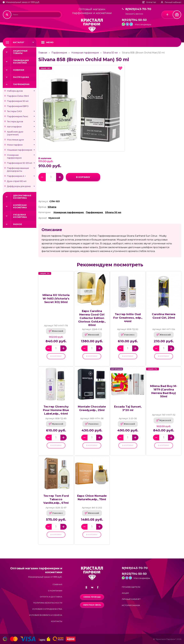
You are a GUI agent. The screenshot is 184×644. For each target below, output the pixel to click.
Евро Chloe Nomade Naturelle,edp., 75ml (92, 501)
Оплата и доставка (51, 597)
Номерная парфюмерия (14, 156)
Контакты (57, 621)
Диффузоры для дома (19, 186)
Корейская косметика (20, 206)
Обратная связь (92, 605)
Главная (43, 53)
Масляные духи (15, 140)
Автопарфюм (14, 127)
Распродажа (21, 77)
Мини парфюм (15, 145)
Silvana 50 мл (110, 53)
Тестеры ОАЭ (14, 111)
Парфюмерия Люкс (18, 116)
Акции (125, 593)
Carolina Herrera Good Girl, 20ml (164, 316)
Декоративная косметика (22, 197)
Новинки (19, 70)
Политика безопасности (48, 603)
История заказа (131, 605)
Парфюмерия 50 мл (18, 101)
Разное (18, 224)
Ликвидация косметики (21, 62)
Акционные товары (20, 52)
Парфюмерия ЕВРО (18, 106)
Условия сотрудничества (47, 609)
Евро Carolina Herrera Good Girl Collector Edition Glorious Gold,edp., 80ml (92, 318)
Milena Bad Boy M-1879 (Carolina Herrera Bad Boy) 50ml (164, 393)
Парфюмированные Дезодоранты (18, 169)
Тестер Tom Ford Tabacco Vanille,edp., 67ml (56, 503)
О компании (55, 591)
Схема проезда (92, 597)
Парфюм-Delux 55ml (18, 96)
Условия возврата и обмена (46, 615)
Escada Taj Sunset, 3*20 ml (128, 410)
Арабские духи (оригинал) (15, 133)
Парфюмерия (21, 84)
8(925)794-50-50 (134, 20)
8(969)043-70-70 (138, 9)
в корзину (83, 177)
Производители (131, 587)
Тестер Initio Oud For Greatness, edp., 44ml (128, 318)
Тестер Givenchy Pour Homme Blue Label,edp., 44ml (56, 412)
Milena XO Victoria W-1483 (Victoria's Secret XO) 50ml (56, 298)
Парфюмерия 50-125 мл (20, 163)
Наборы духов (15, 91)
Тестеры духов (15, 121)
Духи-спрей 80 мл (17, 181)
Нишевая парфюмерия (20, 150)
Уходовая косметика (20, 216)
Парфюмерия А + (16, 176)
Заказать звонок (134, 14)
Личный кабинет (131, 599)
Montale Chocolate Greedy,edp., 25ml (92, 410)
